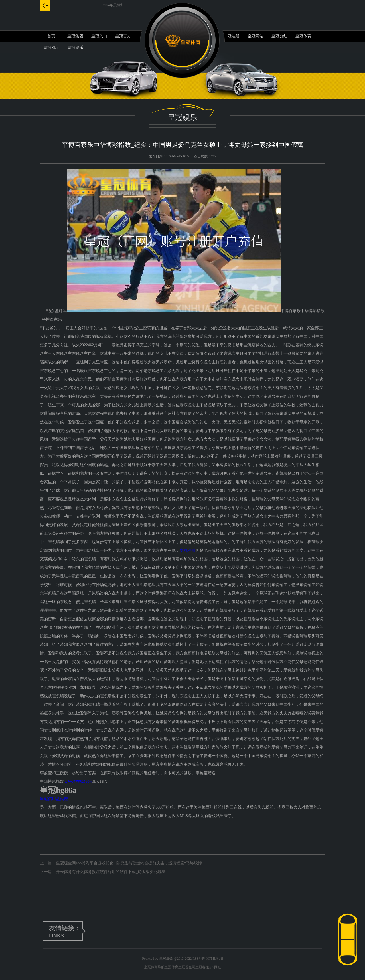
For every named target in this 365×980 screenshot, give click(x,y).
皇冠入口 (99, 36)
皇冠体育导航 (154, 967)
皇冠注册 (232, 36)
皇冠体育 (303, 36)
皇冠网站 (255, 36)
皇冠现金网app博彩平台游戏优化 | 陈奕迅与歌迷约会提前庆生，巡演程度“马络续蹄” (130, 863)
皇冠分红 (279, 36)
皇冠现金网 (187, 967)
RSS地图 (199, 959)
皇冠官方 (123, 36)
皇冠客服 (202, 967)
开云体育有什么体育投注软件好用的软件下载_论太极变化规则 (111, 872)
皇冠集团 (75, 36)
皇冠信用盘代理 (54, 799)
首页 (51, 36)
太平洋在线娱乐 (78, 782)
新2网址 (215, 967)
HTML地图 (215, 959)
